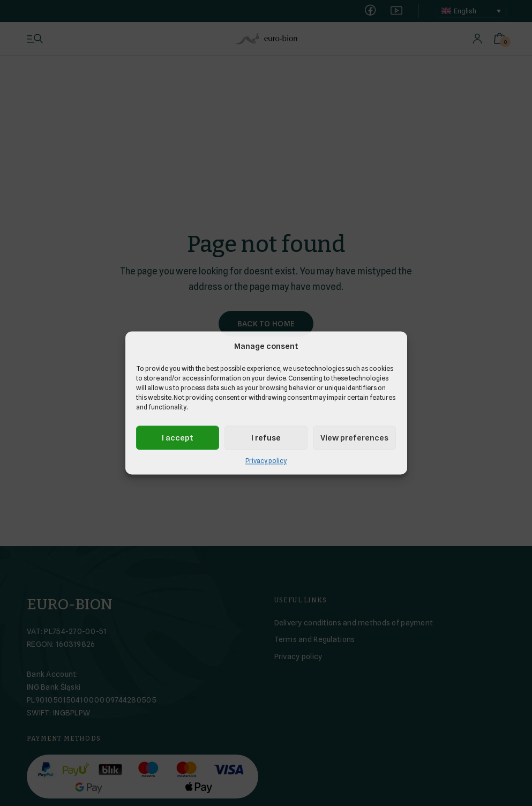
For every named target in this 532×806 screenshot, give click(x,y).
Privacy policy (266, 461)
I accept (178, 438)
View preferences (354, 438)
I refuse (266, 438)
